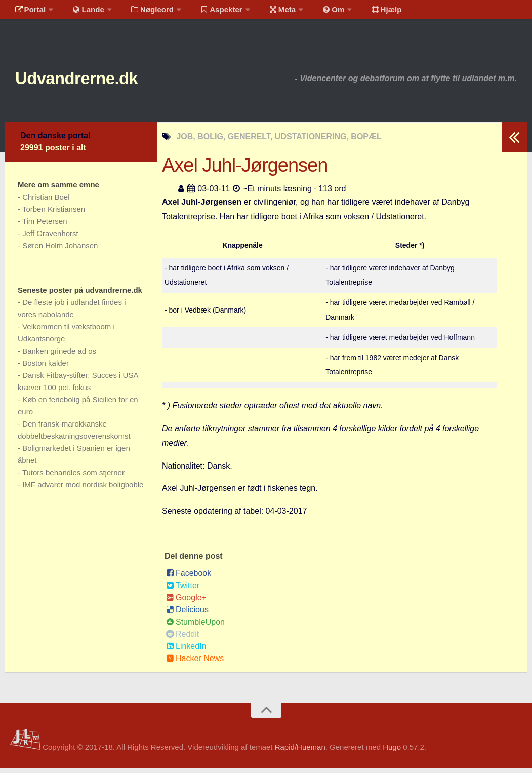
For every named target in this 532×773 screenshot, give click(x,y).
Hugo (392, 752)
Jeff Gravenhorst (50, 238)
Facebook (189, 578)
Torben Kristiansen (54, 214)
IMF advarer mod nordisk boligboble (83, 489)
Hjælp (362, 12)
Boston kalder (46, 368)
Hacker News (195, 663)
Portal (28, 12)
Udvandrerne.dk (94, 81)
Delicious (187, 614)
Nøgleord (143, 12)
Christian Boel (46, 201)
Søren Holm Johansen (60, 250)
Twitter (183, 590)
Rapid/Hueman (300, 752)
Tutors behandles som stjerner (73, 477)
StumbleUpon (195, 626)
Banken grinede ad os (59, 355)
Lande (83, 12)
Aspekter (209, 12)
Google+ (186, 602)
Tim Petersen (45, 226)
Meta (267, 12)
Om (314, 12)
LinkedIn (186, 651)
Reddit (182, 639)
